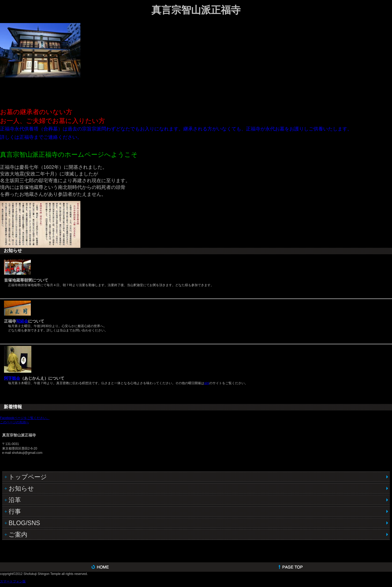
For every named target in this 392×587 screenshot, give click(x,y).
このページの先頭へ (14, 422)
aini (207, 383)
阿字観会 (12, 378)
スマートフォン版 (13, 581)
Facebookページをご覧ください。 (25, 418)
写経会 (22, 321)
